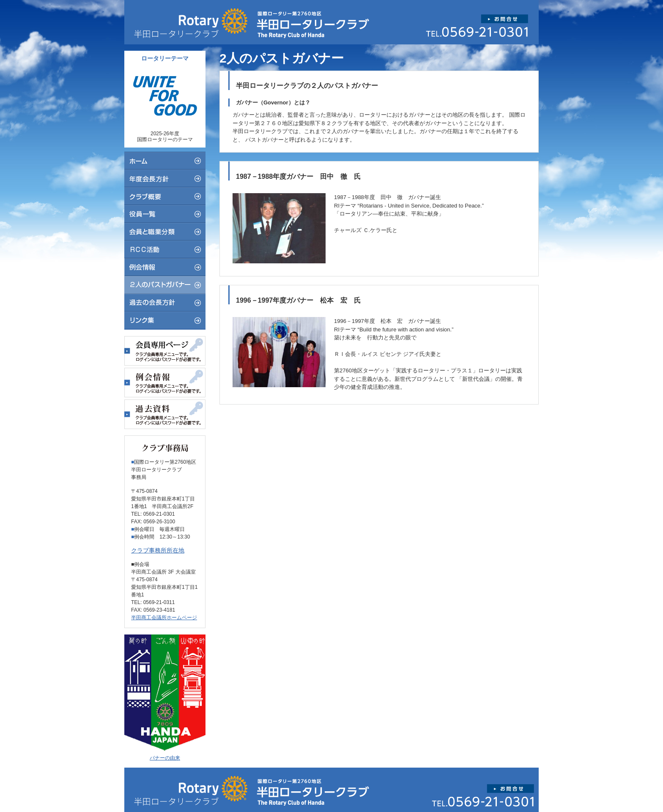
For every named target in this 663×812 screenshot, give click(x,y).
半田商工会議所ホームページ (164, 618)
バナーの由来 (165, 758)
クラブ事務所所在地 (158, 550)
